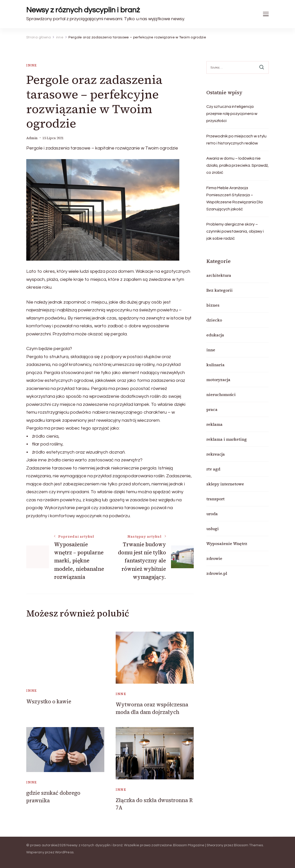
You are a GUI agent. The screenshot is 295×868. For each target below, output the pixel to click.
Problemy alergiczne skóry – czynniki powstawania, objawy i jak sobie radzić (235, 231)
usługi (213, 529)
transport (215, 499)
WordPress (64, 852)
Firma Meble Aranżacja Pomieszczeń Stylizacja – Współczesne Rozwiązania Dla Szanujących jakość (235, 199)
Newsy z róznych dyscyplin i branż (83, 10)
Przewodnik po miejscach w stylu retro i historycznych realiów (236, 140)
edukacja (215, 335)
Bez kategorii (219, 290)
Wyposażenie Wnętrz (227, 543)
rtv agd (213, 469)
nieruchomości (221, 394)
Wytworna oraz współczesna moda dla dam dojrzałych (152, 708)
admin (32, 138)
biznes (213, 305)
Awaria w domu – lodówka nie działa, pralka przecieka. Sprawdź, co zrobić (238, 165)
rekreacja (216, 454)
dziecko (214, 320)
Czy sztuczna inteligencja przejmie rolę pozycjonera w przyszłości (232, 114)
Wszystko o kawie (49, 701)
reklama (214, 424)
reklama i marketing (227, 439)
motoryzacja (218, 380)
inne (32, 65)
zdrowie (214, 558)
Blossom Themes (249, 845)
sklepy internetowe (225, 484)
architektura (219, 275)
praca (212, 409)
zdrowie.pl (217, 573)
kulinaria (215, 365)
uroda (212, 514)
